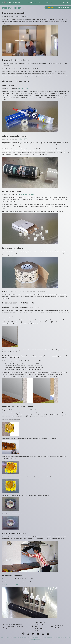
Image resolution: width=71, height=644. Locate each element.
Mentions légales (33, 637)
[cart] (64, 2)
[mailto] (59, 626)
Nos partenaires (61, 637)
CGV (2, 637)
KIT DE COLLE (23, 89)
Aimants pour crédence (26, 194)
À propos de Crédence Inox (47, 637)
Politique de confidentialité (13, 637)
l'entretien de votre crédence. (12, 585)
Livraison (25, 637)
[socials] (23, 634)
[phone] (15, 624)
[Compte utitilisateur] (68, 2)
